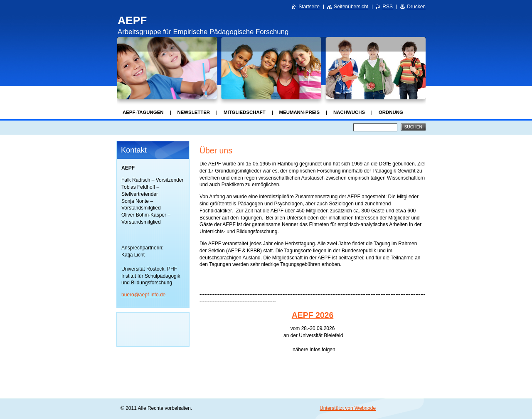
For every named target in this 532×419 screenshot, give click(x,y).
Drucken (416, 7)
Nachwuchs (349, 112)
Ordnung (391, 112)
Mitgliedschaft (245, 112)
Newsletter (194, 112)
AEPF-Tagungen (143, 112)
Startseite (309, 7)
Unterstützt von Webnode (348, 408)
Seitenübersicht (351, 7)
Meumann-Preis (299, 112)
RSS (388, 7)
